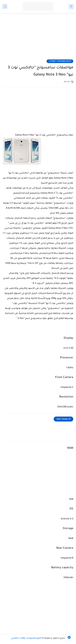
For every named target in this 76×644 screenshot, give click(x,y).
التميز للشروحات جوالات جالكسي (26, 638)
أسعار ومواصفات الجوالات (60, 61)
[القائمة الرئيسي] (71, 6)
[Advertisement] (38, 38)
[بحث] (5, 6)
